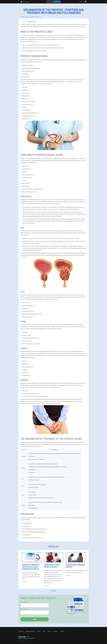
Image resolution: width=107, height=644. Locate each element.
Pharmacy (56, 631)
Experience (21, 631)
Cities (44, 631)
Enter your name (24, 602)
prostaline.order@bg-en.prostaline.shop (26, 638)
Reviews (39, 631)
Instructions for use (30, 631)
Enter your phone (24, 609)
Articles (49, 631)
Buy (35, 619)
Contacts (62, 631)
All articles (54, 591)
